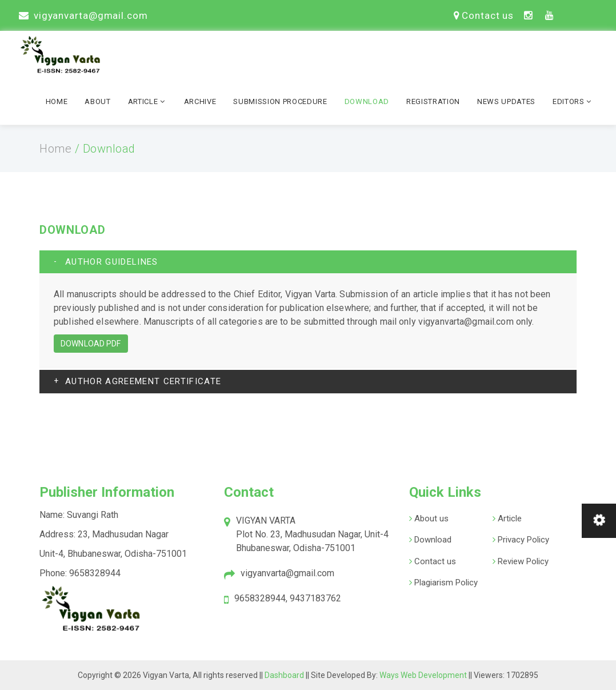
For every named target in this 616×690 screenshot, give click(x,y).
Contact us (484, 15)
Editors (573, 101)
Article (147, 101)
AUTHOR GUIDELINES (112, 262)
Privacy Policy (522, 540)
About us (430, 519)
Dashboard (285, 675)
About (97, 101)
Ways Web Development (423, 675)
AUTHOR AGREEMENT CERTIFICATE (143, 381)
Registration (433, 101)
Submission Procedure (280, 101)
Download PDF (91, 344)
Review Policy (522, 561)
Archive (200, 101)
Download (367, 101)
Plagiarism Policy (445, 583)
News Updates (506, 101)
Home (57, 101)
